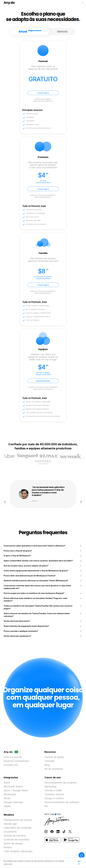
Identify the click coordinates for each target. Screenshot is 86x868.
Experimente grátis (43, 381)
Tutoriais (49, 761)
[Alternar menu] (82, 3)
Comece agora (43, 93)
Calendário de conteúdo (18, 828)
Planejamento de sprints (18, 820)
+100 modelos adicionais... (19, 851)
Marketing (50, 787)
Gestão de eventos (15, 836)
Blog (47, 765)
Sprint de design (13, 843)
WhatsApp (10, 794)
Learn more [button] (8, 864)
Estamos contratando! (16, 761)
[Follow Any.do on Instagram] (46, 831)
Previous (5, 502)
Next (81, 502)
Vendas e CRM (53, 790)
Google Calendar (13, 802)
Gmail (7, 798)
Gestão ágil (10, 824)
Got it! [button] (79, 863)
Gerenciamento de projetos (60, 783)
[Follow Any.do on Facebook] (52, 831)
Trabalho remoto (54, 794)
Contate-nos (11, 765)
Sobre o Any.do (13, 757)
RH (46, 806)
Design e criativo (54, 798)
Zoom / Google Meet (16, 790)
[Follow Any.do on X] (70, 831)
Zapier (7, 806)
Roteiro (8, 847)
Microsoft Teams (13, 787)
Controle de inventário (17, 840)
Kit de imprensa (54, 769)
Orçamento (10, 832)
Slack (7, 783)
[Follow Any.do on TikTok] (64, 831)
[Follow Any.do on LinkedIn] (58, 831)
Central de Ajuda (54, 757)
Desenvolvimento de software (62, 802)
